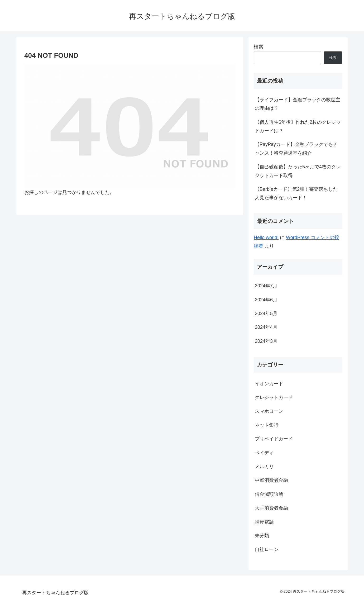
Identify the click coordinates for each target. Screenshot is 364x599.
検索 (258, 47)
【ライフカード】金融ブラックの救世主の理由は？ (298, 104)
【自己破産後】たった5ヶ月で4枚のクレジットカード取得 (298, 171)
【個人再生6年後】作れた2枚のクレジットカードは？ (298, 126)
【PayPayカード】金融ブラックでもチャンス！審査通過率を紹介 (296, 149)
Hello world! (266, 237)
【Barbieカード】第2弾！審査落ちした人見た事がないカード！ (296, 193)
